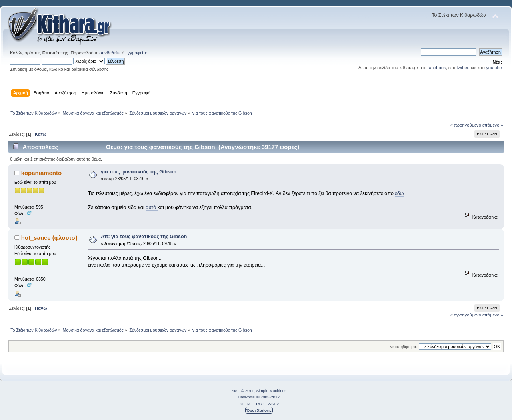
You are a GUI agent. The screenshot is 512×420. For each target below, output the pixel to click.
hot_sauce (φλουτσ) (49, 238)
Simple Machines (271, 391)
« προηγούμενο (466, 125)
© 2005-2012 (268, 397)
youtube (494, 68)
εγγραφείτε (136, 53)
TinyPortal (247, 397)
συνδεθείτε (110, 53)
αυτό (151, 207)
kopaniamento (41, 173)
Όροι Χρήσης (259, 410)
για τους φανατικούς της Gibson (139, 172)
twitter (462, 68)
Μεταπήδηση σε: (404, 347)
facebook (437, 68)
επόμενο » (493, 125)
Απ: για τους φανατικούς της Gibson (144, 237)
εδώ (399, 193)
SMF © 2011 (243, 391)
